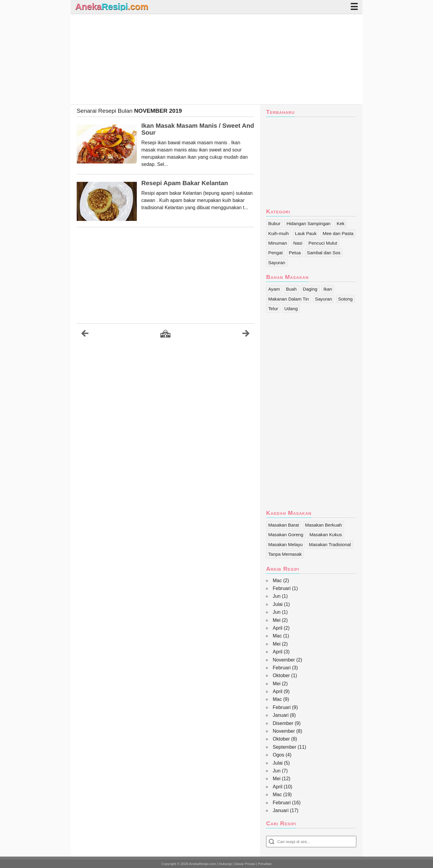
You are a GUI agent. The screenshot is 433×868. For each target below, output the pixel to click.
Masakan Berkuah (324, 525)
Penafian (265, 864)
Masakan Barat (284, 525)
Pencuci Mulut (323, 243)
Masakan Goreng (286, 535)
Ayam (274, 289)
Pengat (275, 253)
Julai (278, 604)
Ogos (278, 755)
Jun (277, 596)
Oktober (281, 675)
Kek (341, 223)
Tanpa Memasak (285, 554)
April (278, 628)
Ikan (328, 289)
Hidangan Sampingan (309, 223)
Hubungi (225, 864)
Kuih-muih (278, 233)
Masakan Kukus (326, 535)
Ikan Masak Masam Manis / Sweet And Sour (198, 129)
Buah (291, 289)
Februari (282, 588)
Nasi (298, 243)
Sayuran (277, 263)
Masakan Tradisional (330, 544)
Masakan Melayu (286, 544)
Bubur (274, 223)
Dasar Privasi (245, 864)
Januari (281, 715)
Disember (283, 723)
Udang (291, 309)
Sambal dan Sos (324, 253)
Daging (310, 289)
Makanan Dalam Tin (289, 299)
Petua (295, 253)
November (284, 660)
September (284, 747)
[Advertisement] (216, 59)
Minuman (278, 243)
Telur (273, 309)
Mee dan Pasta (338, 233)
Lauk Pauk (306, 233)
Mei (277, 620)
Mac (277, 581)
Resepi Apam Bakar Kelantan (185, 183)
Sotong (345, 299)
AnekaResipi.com (203, 864)
